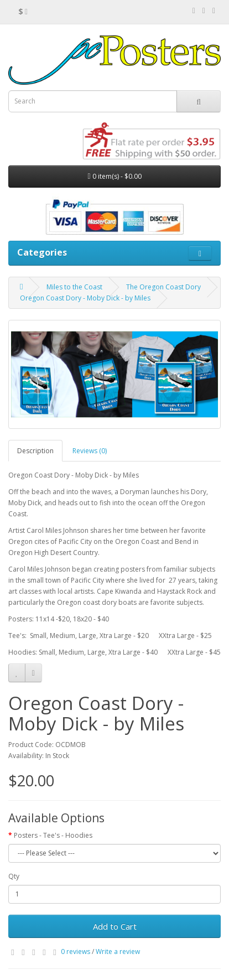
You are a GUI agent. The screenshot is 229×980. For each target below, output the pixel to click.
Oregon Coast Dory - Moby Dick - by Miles (85, 298)
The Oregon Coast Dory (163, 287)
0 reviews (76, 952)
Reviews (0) (90, 451)
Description (35, 451)
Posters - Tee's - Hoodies (53, 835)
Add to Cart (115, 926)
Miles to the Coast (74, 287)
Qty (14, 876)
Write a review (118, 952)
